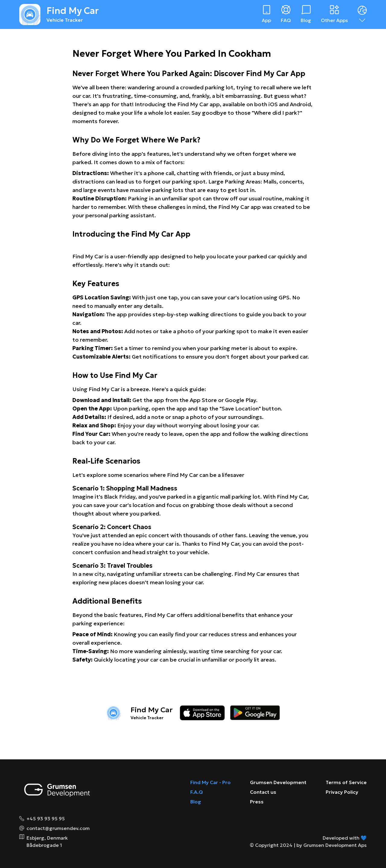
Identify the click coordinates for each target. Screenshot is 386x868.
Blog (196, 802)
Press (257, 802)
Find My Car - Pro (210, 782)
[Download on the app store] (202, 713)
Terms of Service (346, 782)
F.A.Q (197, 792)
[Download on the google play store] (255, 713)
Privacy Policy (342, 792)
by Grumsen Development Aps (332, 845)
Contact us (263, 792)
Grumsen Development (278, 782)
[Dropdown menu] (362, 14)
